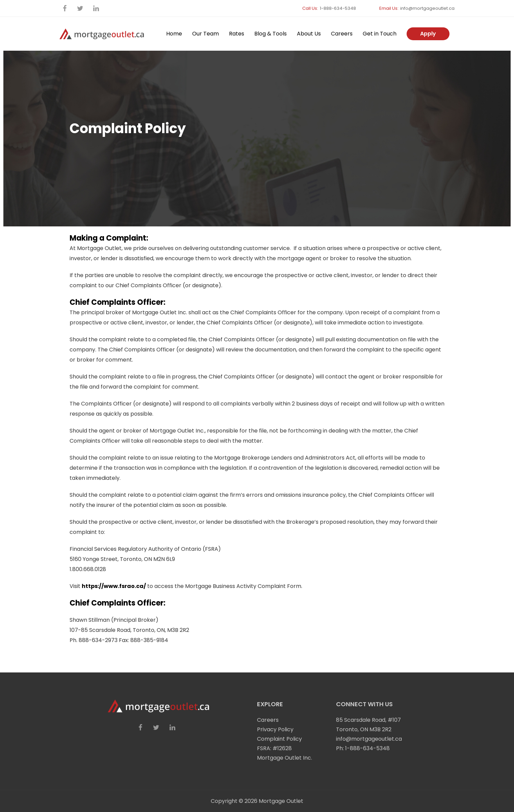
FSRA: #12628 (274, 748)
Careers (342, 34)
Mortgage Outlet (281, 801)
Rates (237, 34)
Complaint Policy (279, 739)
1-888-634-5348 (338, 8)
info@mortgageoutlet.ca (427, 8)
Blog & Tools (271, 34)
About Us (309, 34)
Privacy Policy (275, 729)
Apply (428, 34)
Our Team (205, 34)
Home (174, 34)
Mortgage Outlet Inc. (285, 758)
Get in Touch (380, 34)
